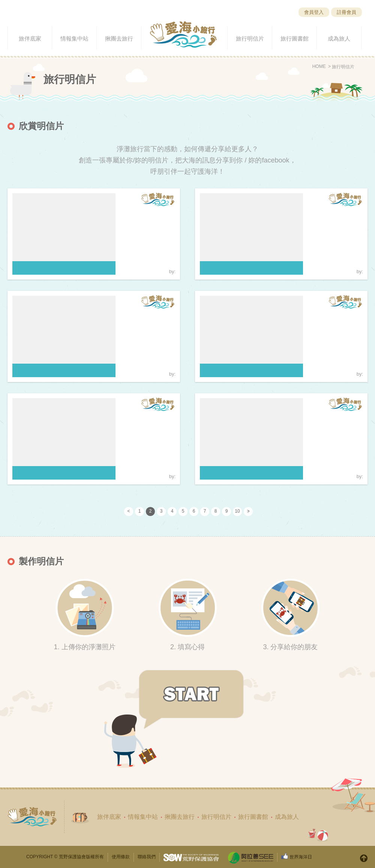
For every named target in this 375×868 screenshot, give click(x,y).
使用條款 (121, 857)
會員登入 (314, 12)
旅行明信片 (343, 67)
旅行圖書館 (253, 817)
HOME (319, 66)
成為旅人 (287, 817)
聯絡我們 (147, 857)
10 (237, 511)
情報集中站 (143, 817)
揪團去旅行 (180, 817)
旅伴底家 (109, 817)
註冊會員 (346, 12)
